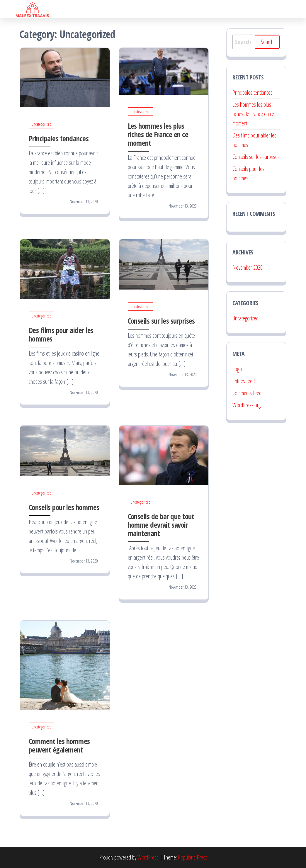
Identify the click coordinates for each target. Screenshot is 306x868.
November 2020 (248, 267)
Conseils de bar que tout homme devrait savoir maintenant (161, 525)
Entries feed (244, 381)
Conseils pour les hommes (64, 507)
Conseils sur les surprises (161, 321)
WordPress (148, 857)
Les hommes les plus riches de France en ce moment (158, 134)
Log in (238, 369)
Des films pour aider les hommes (61, 334)
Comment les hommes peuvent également (59, 745)
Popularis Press (193, 857)
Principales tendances (59, 138)
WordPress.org (246, 405)
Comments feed (247, 393)
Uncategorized (41, 124)
